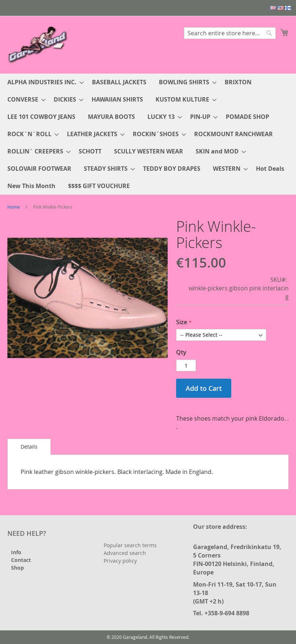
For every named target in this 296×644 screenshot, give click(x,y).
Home (14, 207)
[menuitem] (43, 82)
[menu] (148, 134)
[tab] (29, 447)
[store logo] (39, 44)
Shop (17, 568)
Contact (21, 560)
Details (29, 447)
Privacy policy (120, 561)
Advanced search (125, 553)
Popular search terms (130, 545)
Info (16, 552)
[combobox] (230, 33)
